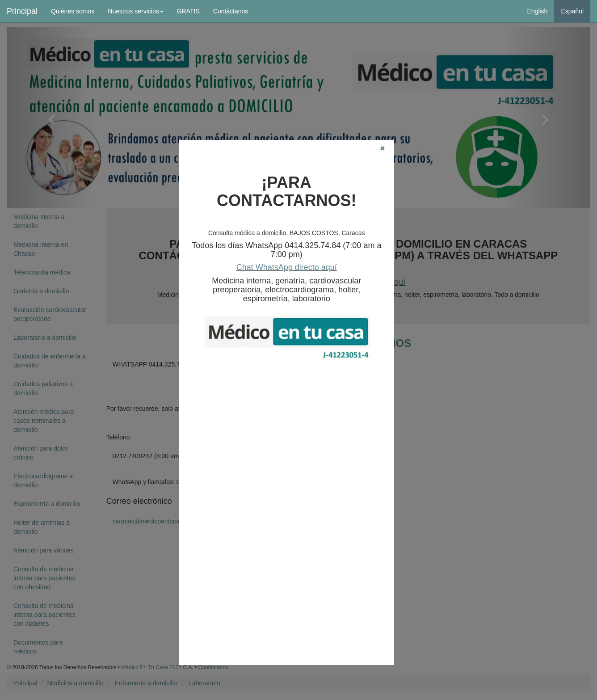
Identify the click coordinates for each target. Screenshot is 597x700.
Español (572, 11)
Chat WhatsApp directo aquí (287, 267)
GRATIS (188, 11)
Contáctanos (231, 11)
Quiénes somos (73, 11)
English (537, 11)
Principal (22, 11)
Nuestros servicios (135, 11)
